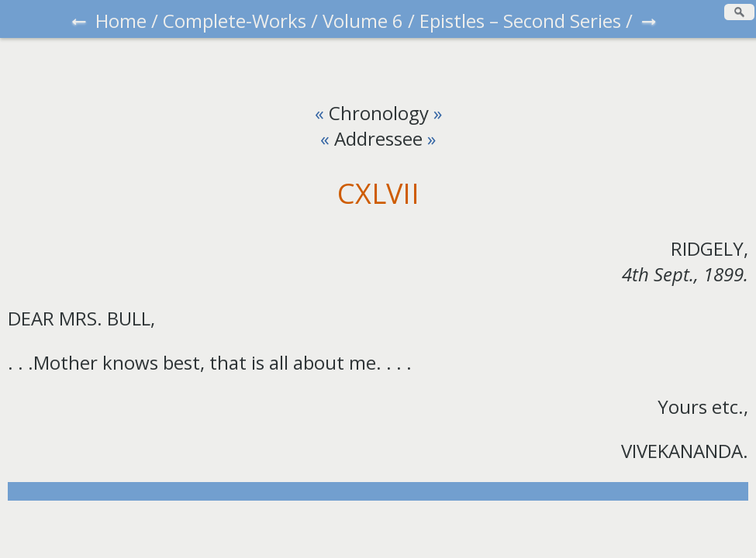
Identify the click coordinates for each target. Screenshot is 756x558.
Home (121, 21)
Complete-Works (235, 21)
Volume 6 (363, 21)
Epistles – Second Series (520, 21)
